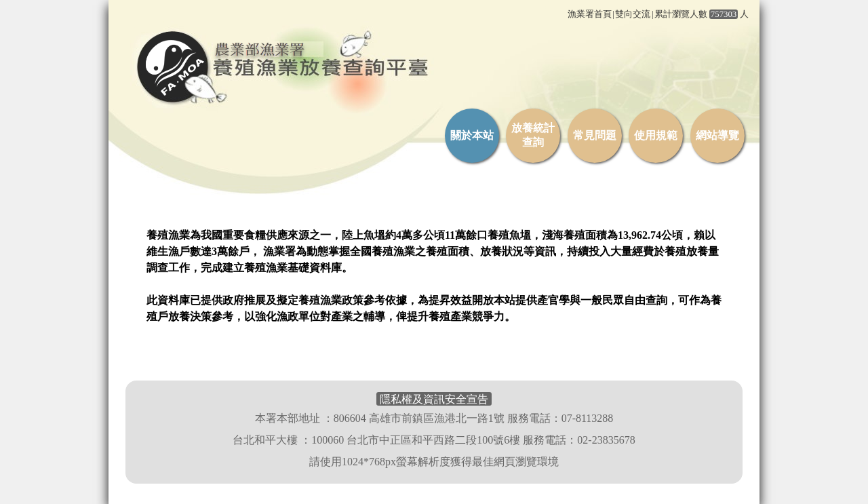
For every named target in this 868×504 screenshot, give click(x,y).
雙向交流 (633, 14)
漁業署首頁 (590, 14)
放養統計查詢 (533, 135)
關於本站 (472, 135)
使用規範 (656, 135)
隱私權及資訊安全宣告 (434, 399)
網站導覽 (717, 135)
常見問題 (595, 135)
